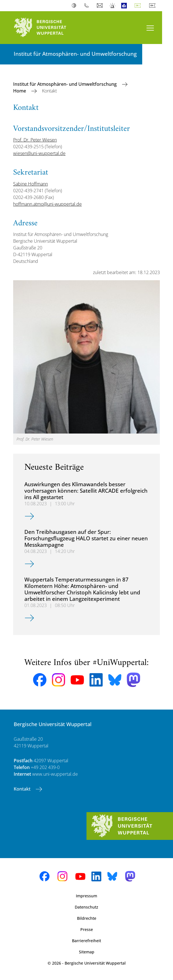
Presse (87, 929)
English (153, 6)
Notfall (113, 6)
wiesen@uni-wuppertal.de (39, 153)
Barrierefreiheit (86, 941)
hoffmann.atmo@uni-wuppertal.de (47, 204)
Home (20, 91)
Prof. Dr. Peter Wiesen (35, 140)
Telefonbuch (88, 6)
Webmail (100, 6)
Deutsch (139, 6)
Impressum (86, 896)
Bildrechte (87, 918)
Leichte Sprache (125, 6)
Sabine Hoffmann (31, 184)
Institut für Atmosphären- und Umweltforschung (66, 84)
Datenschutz (86, 907)
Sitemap (87, 952)
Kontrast (75, 6)
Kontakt (23, 789)
